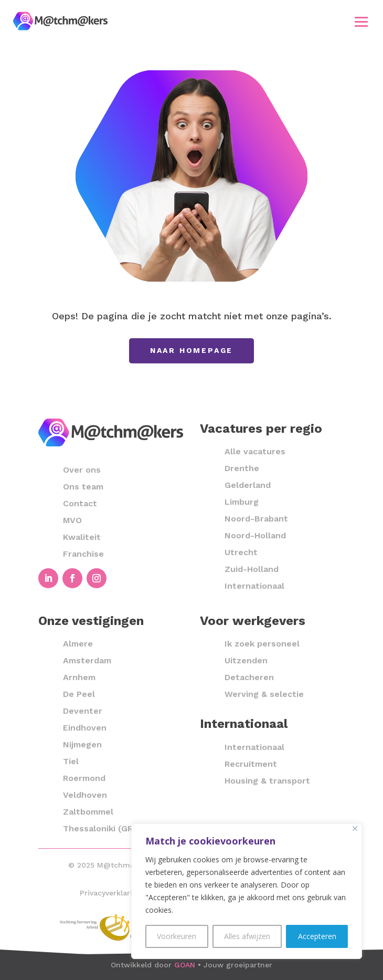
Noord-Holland (255, 535)
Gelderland (248, 485)
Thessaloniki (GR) (99, 828)
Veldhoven (85, 795)
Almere (78, 644)
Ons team (83, 487)
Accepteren (317, 936)
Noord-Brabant (256, 519)
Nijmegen (82, 744)
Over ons (82, 470)
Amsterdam (87, 660)
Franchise (83, 554)
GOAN (185, 965)
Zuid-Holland (252, 569)
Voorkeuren (177, 936)
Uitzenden (246, 660)
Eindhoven (85, 728)
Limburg (242, 502)
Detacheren (249, 677)
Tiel (71, 761)
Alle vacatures (255, 451)
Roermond (84, 778)
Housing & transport (267, 781)
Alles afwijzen (247, 936)
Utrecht (241, 552)
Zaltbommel (88, 812)
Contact (80, 503)
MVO (72, 520)
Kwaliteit (82, 537)
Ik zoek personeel (262, 644)
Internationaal (254, 586)
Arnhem (79, 677)
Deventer (83, 711)
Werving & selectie (264, 694)
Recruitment (251, 764)
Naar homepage (191, 350)
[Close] (355, 828)
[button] (361, 22)
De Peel (79, 694)
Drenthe (242, 468)
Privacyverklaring (111, 893)
